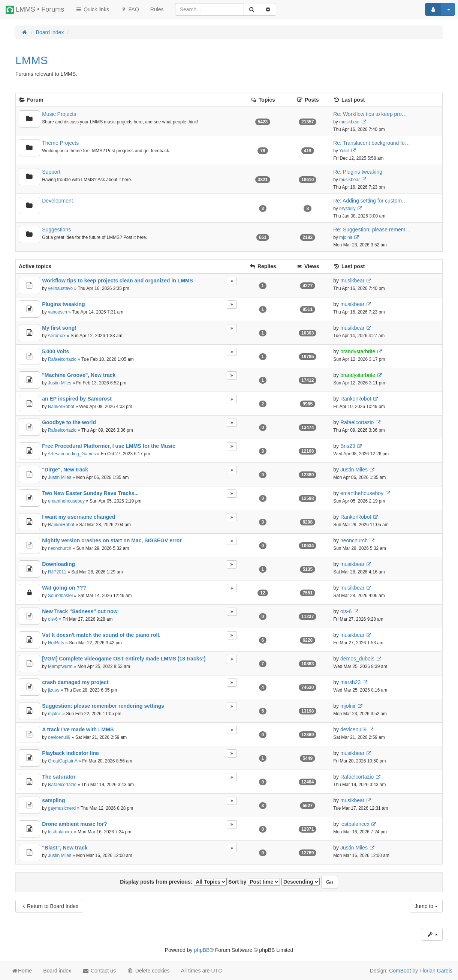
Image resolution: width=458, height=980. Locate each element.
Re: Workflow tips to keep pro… (370, 114)
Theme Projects (60, 143)
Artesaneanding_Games (72, 454)
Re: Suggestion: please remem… (372, 230)
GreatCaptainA (63, 761)
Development (58, 201)
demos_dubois (357, 659)
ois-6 (53, 619)
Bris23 (348, 446)
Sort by (254, 882)
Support (51, 172)
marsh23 (350, 682)
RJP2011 (57, 572)
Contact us (99, 971)
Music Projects (59, 114)
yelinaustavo (60, 288)
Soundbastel (60, 596)
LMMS (32, 60)
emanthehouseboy (66, 501)
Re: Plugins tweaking (358, 172)
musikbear (349, 122)
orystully (347, 209)
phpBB (202, 950)
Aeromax (57, 336)
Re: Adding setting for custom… (370, 201)
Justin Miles (60, 383)
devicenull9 (59, 737)
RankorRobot (61, 407)
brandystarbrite (358, 351)
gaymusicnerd (62, 808)
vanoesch (58, 312)
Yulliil (344, 151)
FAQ (130, 9)
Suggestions (56, 230)
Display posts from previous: (173, 882)
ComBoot (400, 971)
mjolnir (346, 237)
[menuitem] (157, 9)
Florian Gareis (436, 971)
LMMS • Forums (35, 10)
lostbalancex (60, 832)
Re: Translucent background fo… (372, 143)
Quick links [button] (92, 9)
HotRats (56, 643)
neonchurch (60, 548)
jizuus (54, 690)
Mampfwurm (60, 666)
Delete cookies (148, 971)
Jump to (426, 906)
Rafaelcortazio (62, 359)
